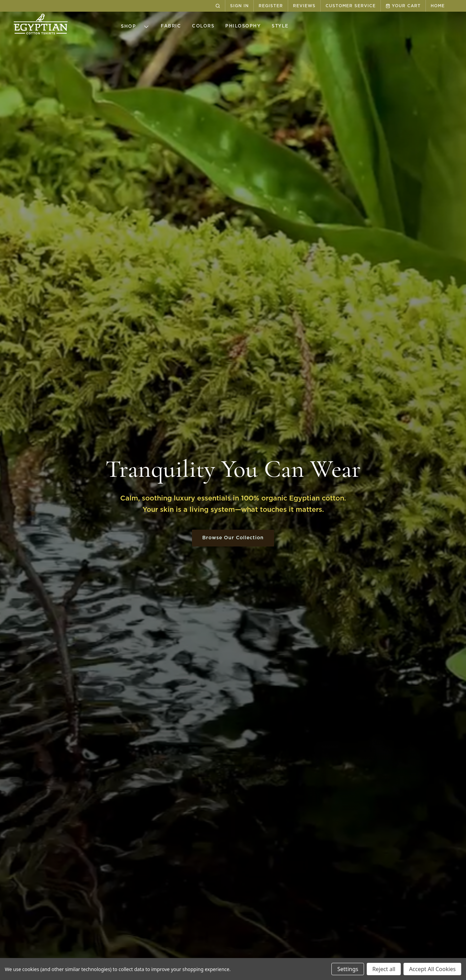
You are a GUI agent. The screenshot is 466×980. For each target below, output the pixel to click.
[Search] (218, 6)
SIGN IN (239, 6)
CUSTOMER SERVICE (351, 6)
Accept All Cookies (432, 969)
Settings (348, 969)
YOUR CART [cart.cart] (403, 6)
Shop (137, 27)
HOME (438, 6)
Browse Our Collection (233, 538)
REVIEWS (304, 6)
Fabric (171, 26)
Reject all (384, 969)
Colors (203, 26)
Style (280, 26)
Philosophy (243, 26)
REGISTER (271, 6)
